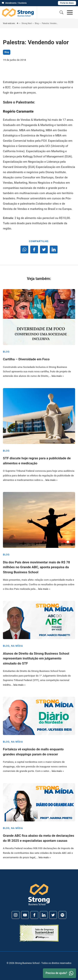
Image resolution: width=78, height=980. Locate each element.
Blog (37, 23)
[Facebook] (34, 915)
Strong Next (26, 23)
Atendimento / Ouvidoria (14, 3)
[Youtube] (25, 915)
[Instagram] (16, 915)
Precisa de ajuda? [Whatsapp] (59, 973)
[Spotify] (62, 915)
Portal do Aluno (67, 3)
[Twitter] (53, 915)
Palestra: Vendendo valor (50, 23)
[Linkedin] (44, 915)
